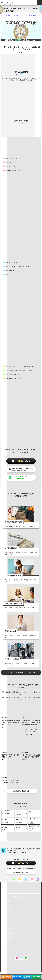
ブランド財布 (32, 732)
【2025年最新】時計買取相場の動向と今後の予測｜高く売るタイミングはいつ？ (11, 723)
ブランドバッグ (26, 729)
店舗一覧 (7, 904)
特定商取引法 (8, 919)
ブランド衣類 (25, 734)
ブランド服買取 (8, 941)
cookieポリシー (8, 916)
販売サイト (7, 924)
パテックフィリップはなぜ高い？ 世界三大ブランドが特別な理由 (31, 757)
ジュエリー (25, 732)
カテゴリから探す (9, 929)
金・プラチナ (34, 729)
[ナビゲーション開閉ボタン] (39, 3)
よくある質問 (8, 906)
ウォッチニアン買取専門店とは (13, 897)
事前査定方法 (8, 902)
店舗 (31, 734)
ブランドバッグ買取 (10, 934)
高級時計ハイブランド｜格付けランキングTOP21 (10, 756)
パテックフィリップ (18, 16)
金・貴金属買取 (8, 938)
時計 (3, 727)
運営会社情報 (8, 914)
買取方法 (7, 899)
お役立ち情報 (8, 909)
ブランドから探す (9, 926)
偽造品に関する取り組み (11, 911)
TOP (2, 16)
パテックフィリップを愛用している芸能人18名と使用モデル (11, 782)
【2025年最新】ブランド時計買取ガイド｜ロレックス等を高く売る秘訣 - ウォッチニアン (31, 724)
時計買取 (8, 16)
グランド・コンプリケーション (33, 16)
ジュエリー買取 (8, 936)
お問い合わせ (8, 921)
